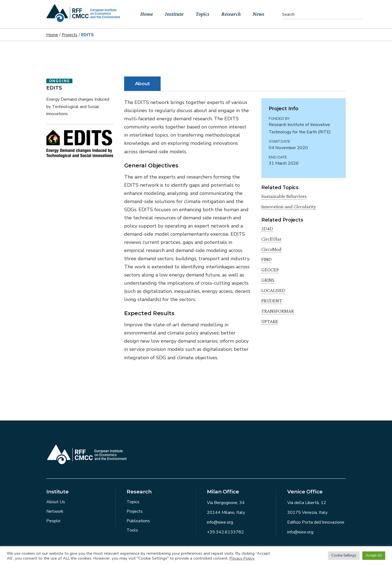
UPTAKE (270, 321)
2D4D (267, 228)
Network (55, 511)
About (143, 84)
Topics (133, 502)
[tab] (143, 84)
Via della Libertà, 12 (307, 503)
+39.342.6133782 (225, 532)
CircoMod (271, 249)
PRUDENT (272, 301)
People (53, 521)
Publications (138, 521)
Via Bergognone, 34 (226, 503)
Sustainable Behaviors (284, 196)
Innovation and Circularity (289, 206)
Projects (135, 511)
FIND (267, 259)
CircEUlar (271, 239)
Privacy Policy (242, 558)
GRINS (268, 280)
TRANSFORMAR (278, 311)
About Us (56, 502)
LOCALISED (273, 290)
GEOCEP (270, 270)
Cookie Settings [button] (344, 555)
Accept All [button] (374, 555)
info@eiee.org (220, 522)
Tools (132, 530)
